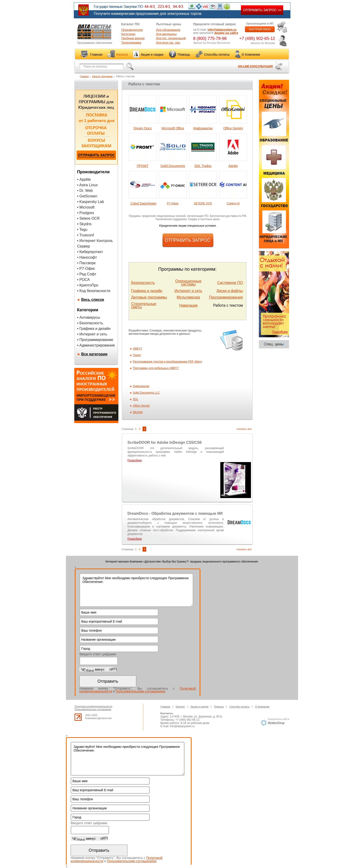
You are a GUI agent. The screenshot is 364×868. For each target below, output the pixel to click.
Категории (128, 34)
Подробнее (135, 460)
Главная (96, 55)
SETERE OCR (203, 203)
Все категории (94, 354)
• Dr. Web (85, 191)
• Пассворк (86, 263)
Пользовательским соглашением (140, 691)
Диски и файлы (230, 291)
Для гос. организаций (171, 38)
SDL (135, 399)
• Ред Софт (87, 274)
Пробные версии (133, 38)
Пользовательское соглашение (93, 709)
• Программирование (95, 340)
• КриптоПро (88, 285)
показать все (244, 429)
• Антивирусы (89, 317)
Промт (137, 355)
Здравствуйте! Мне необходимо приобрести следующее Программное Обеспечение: (136, 590)
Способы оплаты (217, 55)
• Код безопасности (94, 291)
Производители (132, 30)
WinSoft (138, 412)
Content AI (233, 203)
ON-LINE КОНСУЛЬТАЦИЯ (255, 66)
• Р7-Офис (86, 268)
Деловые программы (149, 297)
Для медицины (166, 34)
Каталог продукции (102, 76)
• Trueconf (85, 235)
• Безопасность (90, 323)
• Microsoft (86, 207)
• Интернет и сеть (92, 334)
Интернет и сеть (188, 291)
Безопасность (143, 283)
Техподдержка (131, 43)
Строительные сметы (144, 305)
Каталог (122, 55)
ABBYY (137, 349)
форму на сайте (226, 33)
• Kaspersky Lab (91, 202)
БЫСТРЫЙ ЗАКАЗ (260, 29)
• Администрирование (96, 345)
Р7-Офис (173, 203)
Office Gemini (141, 406)
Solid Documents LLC (146, 393)
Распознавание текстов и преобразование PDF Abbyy (167, 362)
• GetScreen (87, 196)
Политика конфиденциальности (93, 706)
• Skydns (84, 224)
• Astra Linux (87, 185)
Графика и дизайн (147, 291)
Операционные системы (188, 283)
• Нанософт (87, 257)
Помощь (184, 55)
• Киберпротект (90, 252)
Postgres (87, 213)
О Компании (251, 55)
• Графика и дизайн (94, 329)
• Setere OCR (88, 218)
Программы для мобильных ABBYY (156, 368)
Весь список (93, 300)
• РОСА (83, 280)
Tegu (83, 230)
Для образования (168, 30)
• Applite (84, 179)
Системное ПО (230, 283)
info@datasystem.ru (222, 30)
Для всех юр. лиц (168, 43)
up (78, 717)
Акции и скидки (152, 55)
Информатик (141, 386)
